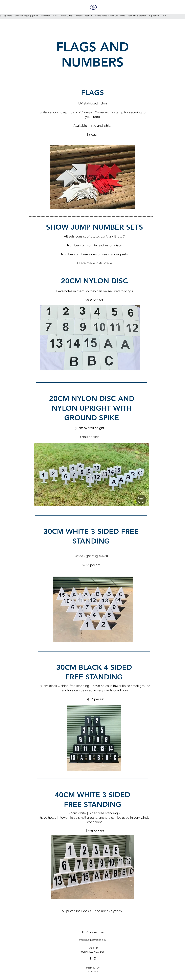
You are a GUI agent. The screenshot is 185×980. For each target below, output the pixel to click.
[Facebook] (90, 958)
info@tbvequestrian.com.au (93, 940)
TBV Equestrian (93, 932)
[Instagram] (95, 958)
